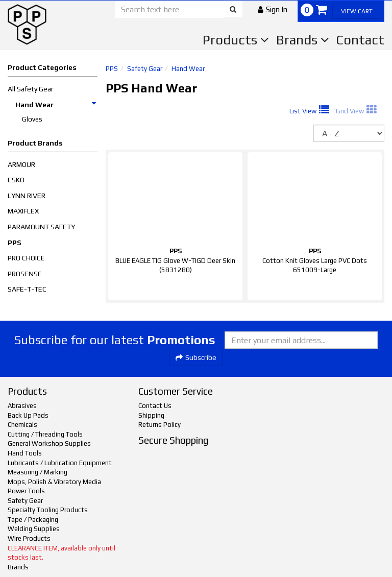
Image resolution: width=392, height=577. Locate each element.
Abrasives (22, 406)
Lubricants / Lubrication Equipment (60, 463)
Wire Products (29, 538)
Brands (303, 40)
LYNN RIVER (27, 196)
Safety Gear (145, 69)
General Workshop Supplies (49, 443)
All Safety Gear (31, 89)
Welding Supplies (34, 529)
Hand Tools (25, 453)
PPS (15, 243)
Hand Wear (56, 105)
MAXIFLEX (23, 211)
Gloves (32, 119)
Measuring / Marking (38, 472)
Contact (360, 40)
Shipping (151, 415)
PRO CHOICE (26, 258)
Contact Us (155, 406)
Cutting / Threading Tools (45, 434)
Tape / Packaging (33, 520)
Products (236, 40)
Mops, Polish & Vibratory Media (54, 482)
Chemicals (22, 425)
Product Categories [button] (42, 67)
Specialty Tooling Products (48, 510)
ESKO (16, 180)
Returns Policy (160, 425)
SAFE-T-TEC (27, 289)
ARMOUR (21, 164)
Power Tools (26, 491)
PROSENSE (25, 274)
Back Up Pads (28, 415)
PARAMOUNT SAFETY (41, 227)
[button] (273, 9)
